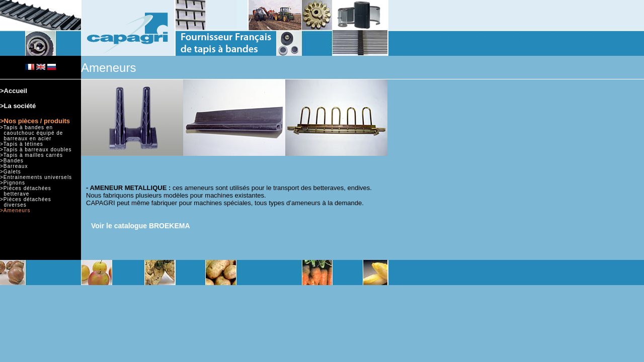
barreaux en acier (28, 139)
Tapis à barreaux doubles (38, 150)
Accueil (16, 91)
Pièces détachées (27, 188)
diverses (15, 205)
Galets (12, 172)
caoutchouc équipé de (34, 133)
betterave (17, 194)
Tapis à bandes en (28, 127)
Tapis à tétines (23, 144)
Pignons (14, 183)
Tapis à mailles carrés (33, 155)
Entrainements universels (38, 177)
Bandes (14, 161)
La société (20, 106)
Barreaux (16, 166)
